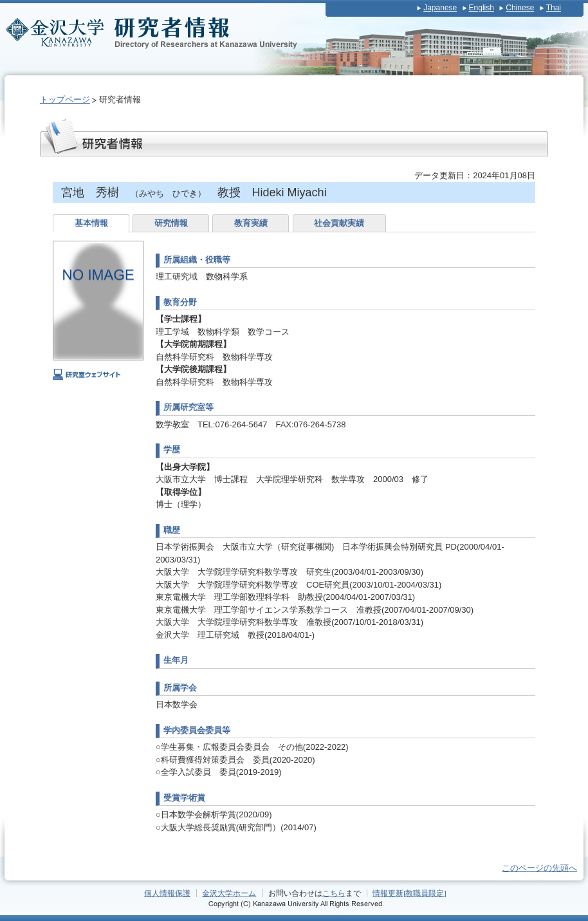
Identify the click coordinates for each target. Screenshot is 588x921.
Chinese (520, 8)
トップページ (65, 99)
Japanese (440, 8)
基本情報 (91, 223)
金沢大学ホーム (229, 893)
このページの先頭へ (539, 868)
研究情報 (171, 223)
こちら (334, 893)
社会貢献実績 (339, 223)
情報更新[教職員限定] (409, 893)
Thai (554, 8)
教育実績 (251, 223)
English (482, 8)
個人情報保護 (167, 893)
